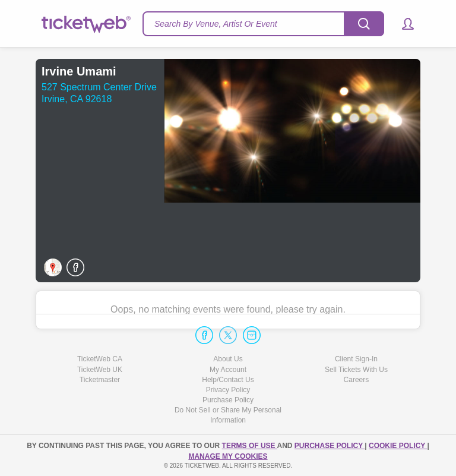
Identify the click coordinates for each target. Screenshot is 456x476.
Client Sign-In (356, 359)
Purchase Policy (228, 400)
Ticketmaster (100, 380)
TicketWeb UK (100, 370)
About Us (228, 359)
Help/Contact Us (228, 380)
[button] (402, 24)
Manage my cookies (228, 456)
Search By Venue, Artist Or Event (216, 24)
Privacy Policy (228, 390)
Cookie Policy (398, 446)
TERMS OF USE (250, 446)
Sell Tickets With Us (356, 370)
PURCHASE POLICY (330, 446)
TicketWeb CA (100, 359)
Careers (357, 380)
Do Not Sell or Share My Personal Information (228, 415)
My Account (228, 370)
